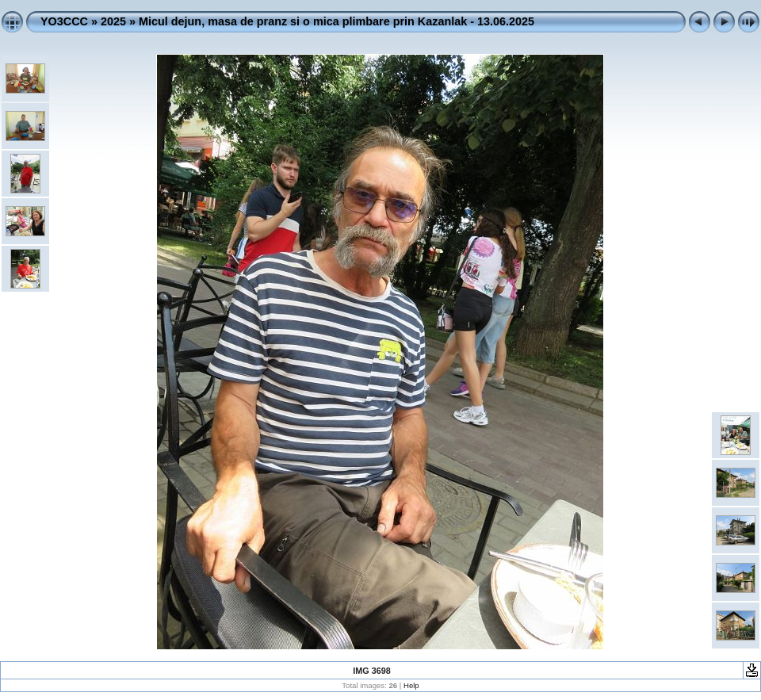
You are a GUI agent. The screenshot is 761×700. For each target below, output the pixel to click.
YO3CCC (64, 21)
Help (411, 685)
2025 (113, 21)
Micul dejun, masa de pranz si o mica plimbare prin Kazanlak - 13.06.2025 (337, 21)
